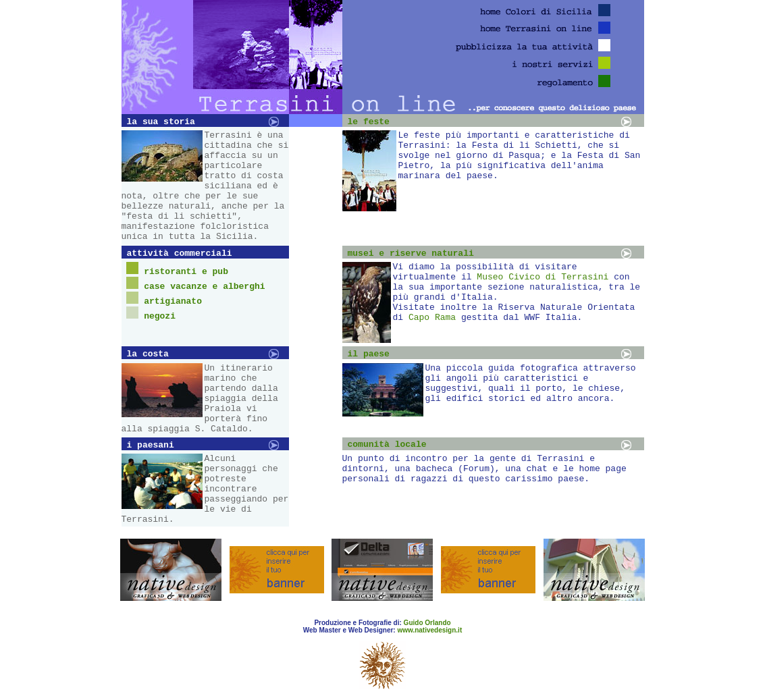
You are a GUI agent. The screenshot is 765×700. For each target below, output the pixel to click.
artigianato (173, 301)
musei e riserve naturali (411, 253)
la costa (148, 354)
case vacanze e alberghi (204, 287)
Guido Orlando (427, 623)
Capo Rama (432, 318)
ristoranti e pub (186, 272)
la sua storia (161, 122)
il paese (369, 354)
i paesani (151, 445)
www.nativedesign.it (429, 630)
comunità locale (387, 445)
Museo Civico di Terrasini (543, 277)
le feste (369, 122)
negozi (160, 316)
